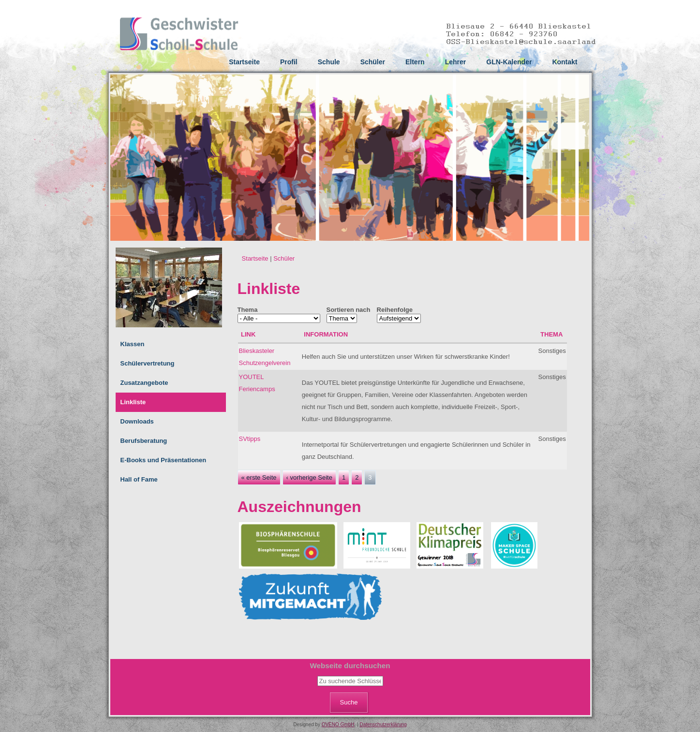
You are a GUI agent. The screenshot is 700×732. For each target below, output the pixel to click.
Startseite (244, 62)
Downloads (137, 421)
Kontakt (565, 62)
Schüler (373, 62)
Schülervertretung (148, 363)
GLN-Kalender (509, 62)
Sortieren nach (349, 310)
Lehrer (456, 62)
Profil (289, 62)
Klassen (133, 344)
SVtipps (250, 439)
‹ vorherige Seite (309, 477)
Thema (248, 310)
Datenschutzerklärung (383, 725)
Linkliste (133, 402)
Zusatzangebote (144, 383)
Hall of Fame (139, 479)
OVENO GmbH (338, 725)
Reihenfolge (395, 310)
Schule (329, 62)
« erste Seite (259, 477)
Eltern (415, 62)
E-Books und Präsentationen (164, 460)
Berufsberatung (144, 441)
